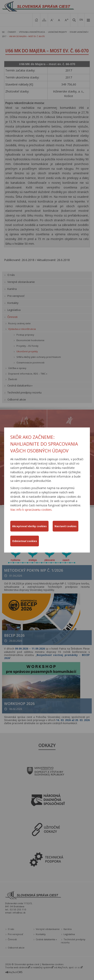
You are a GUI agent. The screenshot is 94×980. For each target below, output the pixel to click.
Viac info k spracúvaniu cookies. (31, 510)
